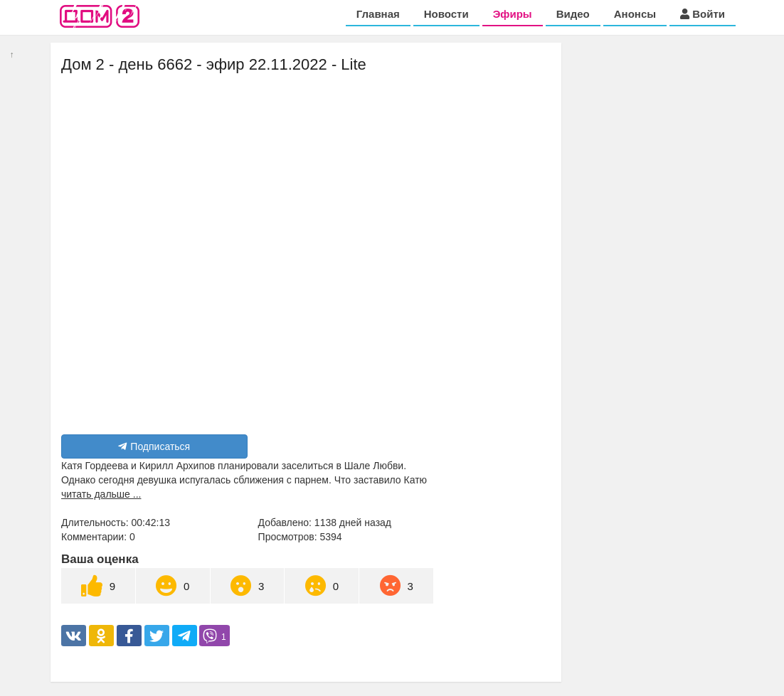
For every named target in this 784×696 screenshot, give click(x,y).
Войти (703, 14)
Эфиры (513, 14)
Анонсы (635, 14)
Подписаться (154, 446)
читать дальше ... (101, 494)
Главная (378, 14)
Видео (573, 14)
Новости (446, 14)
